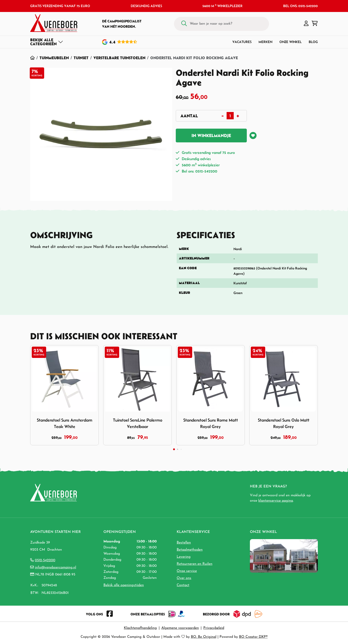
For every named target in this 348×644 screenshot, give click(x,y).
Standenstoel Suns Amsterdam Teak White (65, 423)
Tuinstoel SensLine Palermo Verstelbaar (138, 423)
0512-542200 (45, 560)
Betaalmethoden (190, 550)
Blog (313, 42)
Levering (184, 557)
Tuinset (81, 58)
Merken (265, 42)
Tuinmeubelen (54, 58)
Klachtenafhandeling (140, 628)
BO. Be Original (204, 637)
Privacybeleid (214, 628)
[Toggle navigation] (47, 42)
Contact (183, 585)
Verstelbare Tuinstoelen (119, 58)
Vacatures (242, 42)
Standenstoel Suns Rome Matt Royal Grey (211, 423)
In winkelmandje (211, 135)
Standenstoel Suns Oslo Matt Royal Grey (284, 423)
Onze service (187, 571)
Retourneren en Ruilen (195, 564)
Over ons (184, 578)
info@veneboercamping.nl (55, 567)
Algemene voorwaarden (180, 628)
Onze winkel (291, 42)
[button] (306, 24)
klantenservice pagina (276, 501)
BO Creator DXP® (253, 637)
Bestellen (184, 543)
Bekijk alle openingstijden (124, 585)
